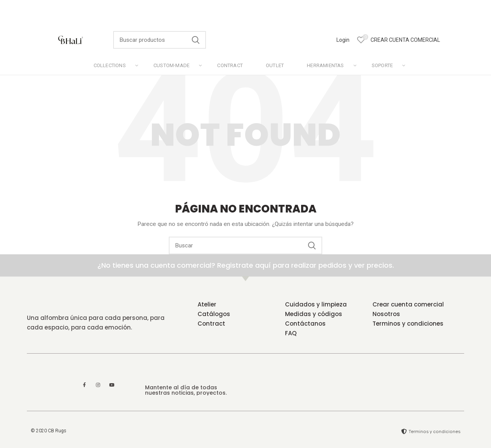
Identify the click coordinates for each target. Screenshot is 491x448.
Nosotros (386, 314)
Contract (211, 324)
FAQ (291, 333)
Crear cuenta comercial (408, 304)
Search (196, 40)
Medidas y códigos (314, 314)
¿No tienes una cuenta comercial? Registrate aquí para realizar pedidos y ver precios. (246, 265)
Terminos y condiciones (408, 324)
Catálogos (214, 314)
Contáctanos (305, 324)
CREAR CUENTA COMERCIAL (405, 40)
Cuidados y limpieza (316, 304)
